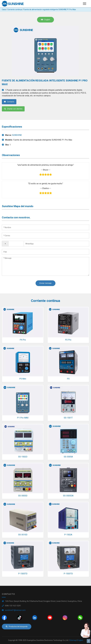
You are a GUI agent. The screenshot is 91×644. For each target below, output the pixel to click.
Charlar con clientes (13, 109)
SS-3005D (23, 496)
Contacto (9, 102)
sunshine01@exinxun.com (15, 610)
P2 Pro (68, 340)
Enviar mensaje (45, 283)
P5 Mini (23, 379)
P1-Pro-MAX (23, 418)
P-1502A (68, 535)
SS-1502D (23, 457)
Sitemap (73, 640)
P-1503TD (68, 574)
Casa (4, 9)
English (45, 20)
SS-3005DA (68, 496)
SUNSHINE (17, 135)
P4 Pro (23, 340)
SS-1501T (68, 418)
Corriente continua (15, 9)
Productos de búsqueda (17, 627)
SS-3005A (68, 457)
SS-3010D (23, 535)
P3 (68, 379)
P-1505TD (23, 574)
